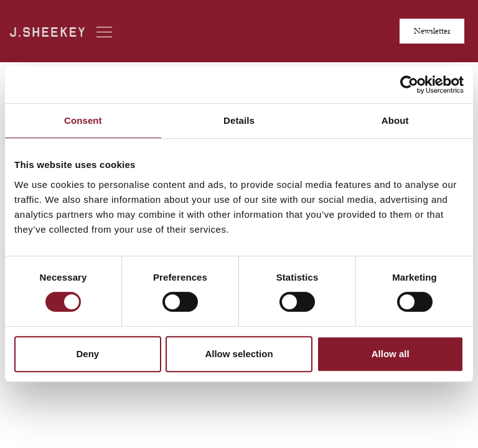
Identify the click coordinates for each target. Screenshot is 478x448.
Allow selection (239, 354)
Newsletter (432, 31)
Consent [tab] (83, 120)
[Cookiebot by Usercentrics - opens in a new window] (409, 85)
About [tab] (395, 120)
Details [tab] (239, 120)
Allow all (391, 354)
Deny (87, 354)
